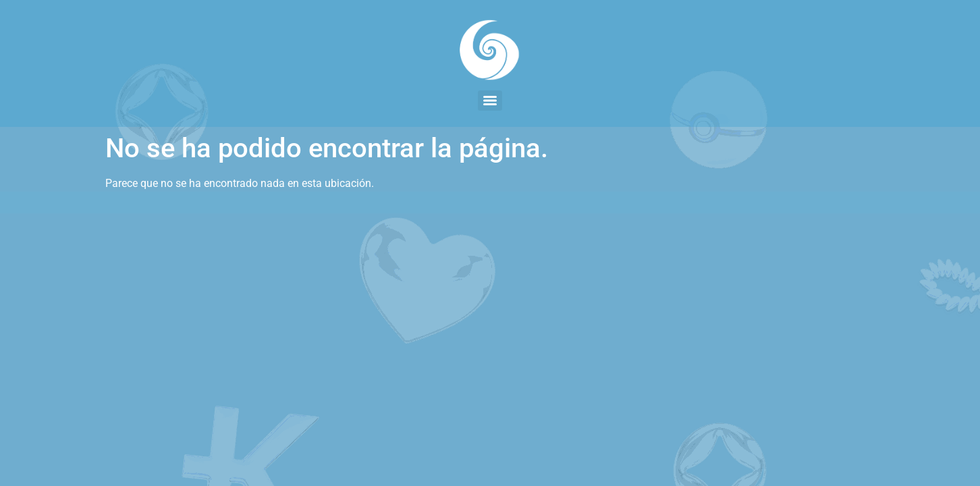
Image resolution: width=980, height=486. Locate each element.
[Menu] (490, 101)
